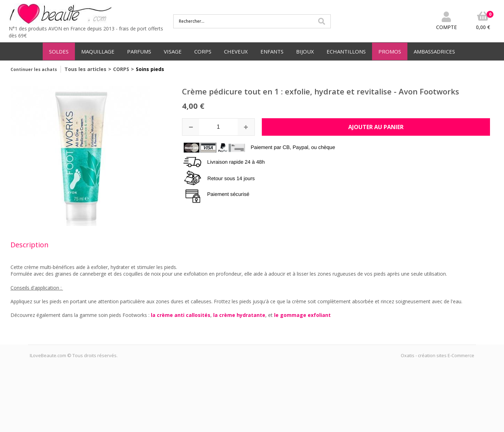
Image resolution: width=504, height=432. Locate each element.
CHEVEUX (236, 51)
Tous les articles (85, 69)
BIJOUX (305, 51)
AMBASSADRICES (434, 51)
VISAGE (173, 51)
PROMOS (390, 51)
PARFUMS (139, 51)
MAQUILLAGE (98, 51)
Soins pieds (150, 69)
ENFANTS (272, 51)
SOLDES (59, 51)
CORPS (203, 51)
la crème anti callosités (181, 315)
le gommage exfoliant (302, 315)
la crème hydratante (239, 315)
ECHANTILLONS (346, 51)
